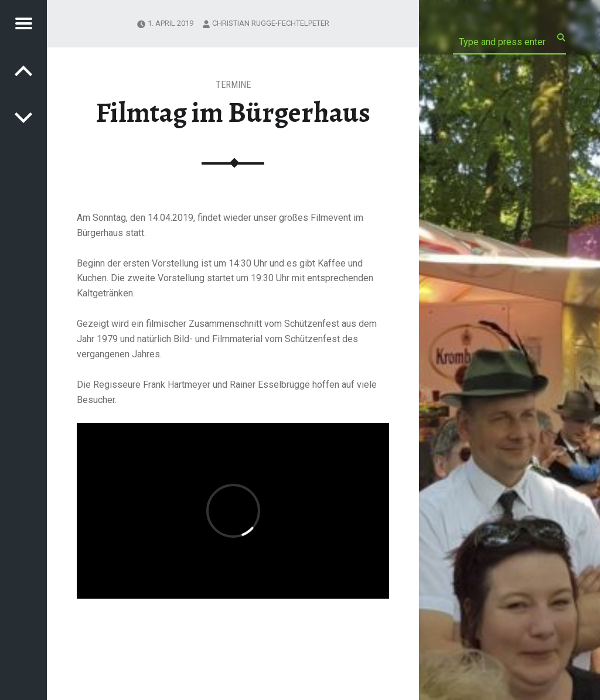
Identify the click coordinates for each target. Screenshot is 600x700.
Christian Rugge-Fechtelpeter (271, 23)
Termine (233, 85)
